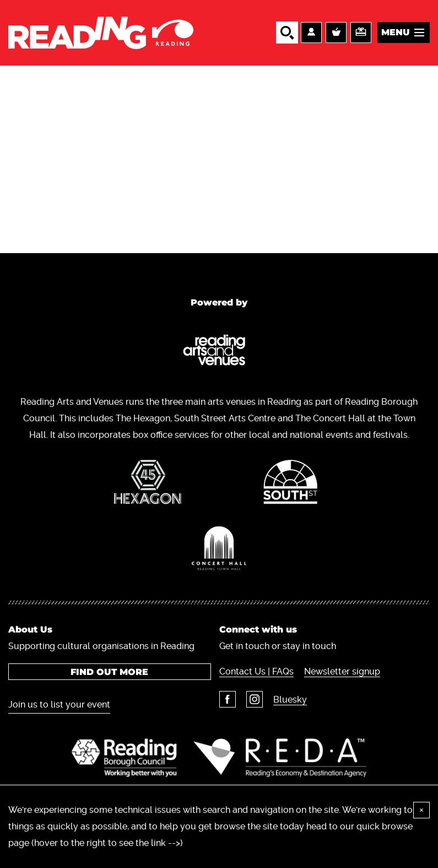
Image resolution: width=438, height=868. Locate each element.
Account (311, 33)
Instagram (255, 699)
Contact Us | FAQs (256, 671)
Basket (336, 33)
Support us (361, 33)
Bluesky (290, 700)
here (194, 843)
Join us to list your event (59, 704)
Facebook (228, 699)
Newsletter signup (342, 671)
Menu (396, 32)
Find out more (109, 672)
